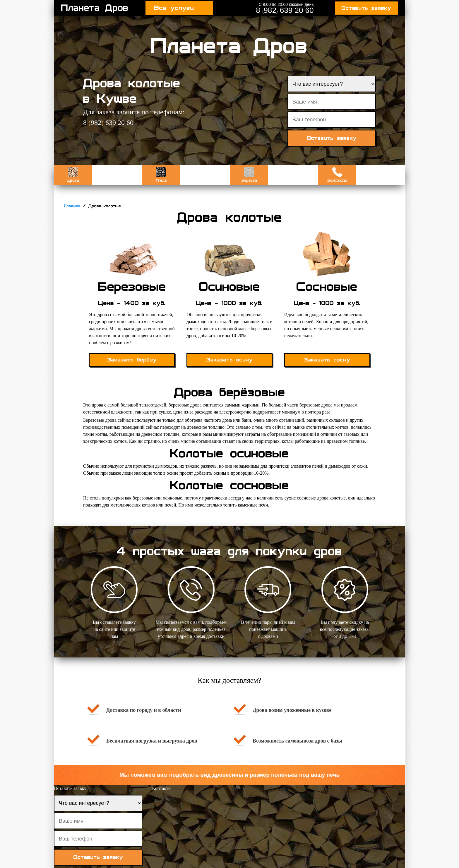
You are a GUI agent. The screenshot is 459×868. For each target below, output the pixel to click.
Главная (72, 206)
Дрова (73, 175)
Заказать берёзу (132, 360)
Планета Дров (95, 8)
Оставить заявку (366, 8)
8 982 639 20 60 (285, 10)
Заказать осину (229, 360)
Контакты (337, 175)
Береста (249, 175)
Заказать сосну (327, 360)
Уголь (161, 175)
